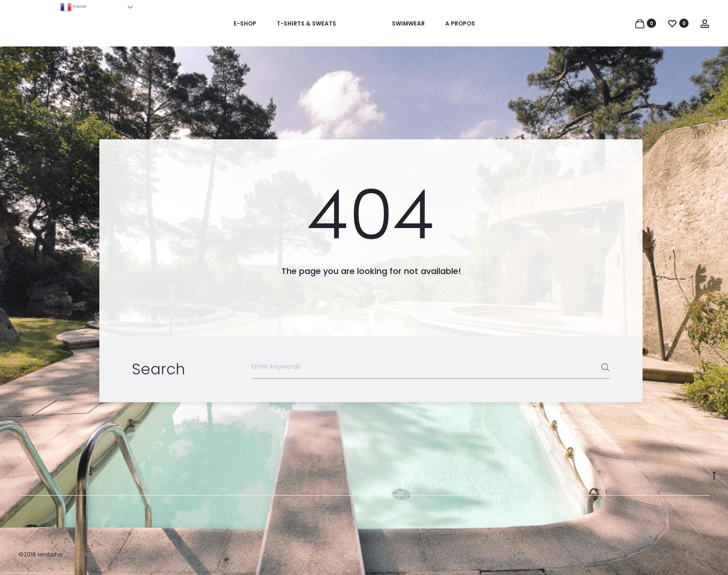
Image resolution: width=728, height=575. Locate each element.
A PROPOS (460, 23)
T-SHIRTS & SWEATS (306, 23)
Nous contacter (134, 554)
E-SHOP (245, 23)
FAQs (88, 554)
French (73, 7)
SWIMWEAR (408, 23)
